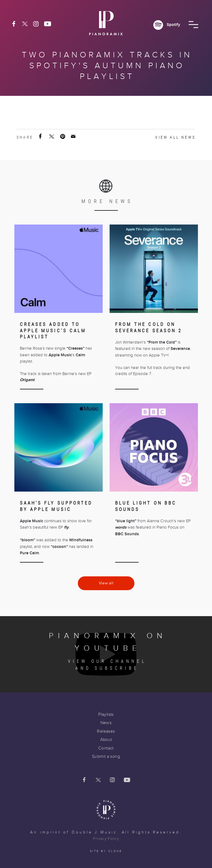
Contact (106, 748)
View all (106, 583)
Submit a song (106, 756)
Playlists (106, 714)
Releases (106, 731)
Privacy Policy (106, 839)
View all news (175, 137)
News (106, 723)
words (121, 527)
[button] (193, 25)
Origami (27, 380)
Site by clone (106, 851)
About (106, 740)
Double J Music (94, 832)
